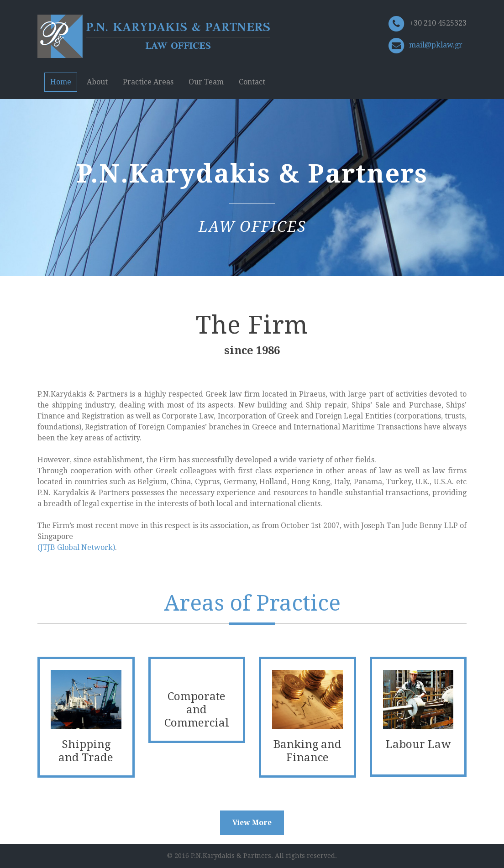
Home (61, 82)
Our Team (206, 82)
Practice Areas (148, 82)
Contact (252, 82)
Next (488, 196)
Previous (16, 196)
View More (252, 823)
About (97, 82)
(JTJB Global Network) (76, 547)
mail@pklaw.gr (436, 45)
